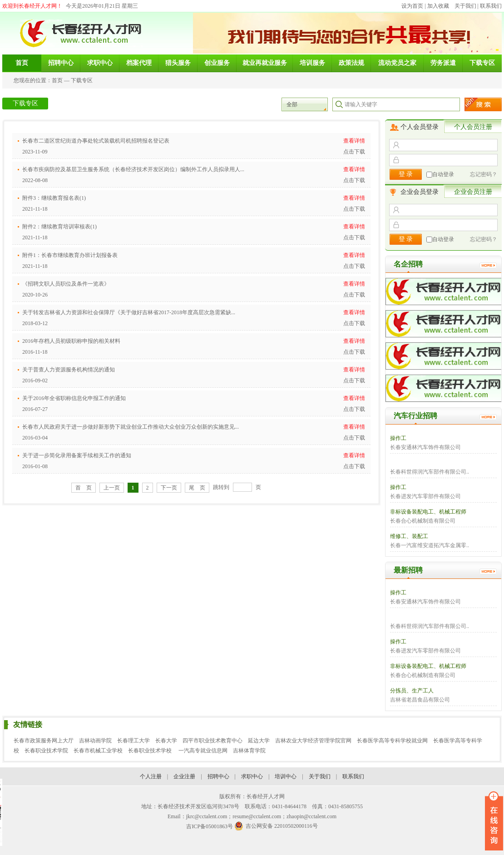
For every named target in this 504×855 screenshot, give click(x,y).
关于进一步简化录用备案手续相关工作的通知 (77, 455)
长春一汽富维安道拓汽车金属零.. (430, 545)
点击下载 (354, 152)
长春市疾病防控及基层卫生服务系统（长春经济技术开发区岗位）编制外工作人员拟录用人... (133, 169)
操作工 (398, 438)
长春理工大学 (133, 741)
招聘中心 (218, 776)
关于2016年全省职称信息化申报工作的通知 (74, 398)
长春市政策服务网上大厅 (44, 741)
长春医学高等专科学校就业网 (392, 741)
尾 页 (197, 488)
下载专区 (82, 80)
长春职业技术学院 (46, 751)
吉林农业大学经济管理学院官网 (313, 741)
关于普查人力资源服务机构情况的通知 (69, 370)
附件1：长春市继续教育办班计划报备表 (70, 255)
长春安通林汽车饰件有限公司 (425, 447)
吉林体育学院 (249, 751)
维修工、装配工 (409, 536)
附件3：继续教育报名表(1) (54, 198)
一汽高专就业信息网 (203, 751)
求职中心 (252, 776)
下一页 (169, 488)
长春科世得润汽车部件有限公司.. (430, 472)
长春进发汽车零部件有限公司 (425, 496)
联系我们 (491, 6)
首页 (57, 80)
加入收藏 (438, 6)
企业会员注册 (473, 192)
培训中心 (286, 776)
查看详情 (354, 141)
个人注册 (151, 776)
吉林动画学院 (95, 741)
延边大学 (259, 741)
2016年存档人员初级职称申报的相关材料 (71, 341)
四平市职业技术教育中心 (212, 741)
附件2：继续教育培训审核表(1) (59, 227)
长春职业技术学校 (151, 751)
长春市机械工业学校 (98, 751)
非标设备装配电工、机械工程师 (428, 512)
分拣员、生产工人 (412, 691)
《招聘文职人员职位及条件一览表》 (66, 284)
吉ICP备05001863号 (210, 826)
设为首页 (412, 6)
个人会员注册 (473, 127)
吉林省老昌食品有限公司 (420, 700)
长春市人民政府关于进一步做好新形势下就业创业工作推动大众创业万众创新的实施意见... (131, 427)
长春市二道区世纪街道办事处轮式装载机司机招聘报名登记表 (96, 141)
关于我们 (465, 6)
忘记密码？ (484, 174)
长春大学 (166, 741)
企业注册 (184, 776)
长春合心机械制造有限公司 (423, 521)
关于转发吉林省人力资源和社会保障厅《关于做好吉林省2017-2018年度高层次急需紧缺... (129, 312)
